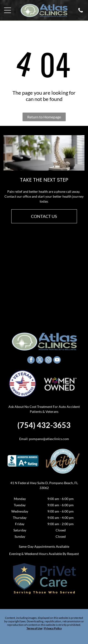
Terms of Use (34, 628)
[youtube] (57, 360)
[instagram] (48, 360)
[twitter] (40, 360)
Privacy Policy (53, 628)
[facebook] (31, 360)
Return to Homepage (44, 117)
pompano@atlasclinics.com (49, 439)
